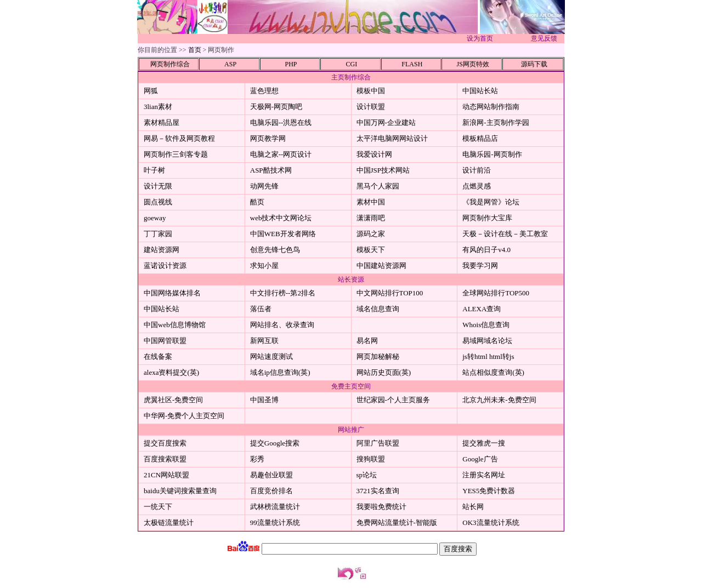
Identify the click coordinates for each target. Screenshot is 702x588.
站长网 (473, 507)
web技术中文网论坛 (281, 218)
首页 (195, 50)
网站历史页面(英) (384, 372)
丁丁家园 (158, 234)
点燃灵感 (477, 186)
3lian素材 (158, 107)
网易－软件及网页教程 (179, 138)
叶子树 (154, 170)
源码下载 (534, 64)
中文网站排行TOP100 (390, 293)
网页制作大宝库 (487, 218)
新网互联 (264, 341)
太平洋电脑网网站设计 (392, 138)
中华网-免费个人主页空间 (184, 416)
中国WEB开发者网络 (283, 234)
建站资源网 (162, 250)
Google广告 (480, 459)
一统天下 (158, 507)
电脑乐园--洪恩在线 (281, 122)
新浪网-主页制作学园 (496, 122)
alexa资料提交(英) (171, 372)
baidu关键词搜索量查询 (180, 491)
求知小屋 (264, 266)
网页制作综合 (170, 64)
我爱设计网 (374, 154)
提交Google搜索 (275, 443)
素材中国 (371, 202)
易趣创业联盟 (271, 475)
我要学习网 (480, 266)
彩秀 (257, 459)
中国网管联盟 (165, 341)
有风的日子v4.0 (486, 250)
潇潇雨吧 (371, 218)
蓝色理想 (264, 91)
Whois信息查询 (486, 325)
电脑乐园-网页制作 (492, 154)
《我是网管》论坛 (491, 202)
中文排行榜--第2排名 (283, 293)
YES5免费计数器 (489, 491)
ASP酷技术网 (271, 170)
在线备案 (158, 356)
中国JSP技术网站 (383, 170)
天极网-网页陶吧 (276, 107)
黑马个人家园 (378, 186)
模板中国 (371, 91)
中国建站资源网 (381, 266)
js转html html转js (488, 356)
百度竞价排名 (271, 491)
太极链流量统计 (169, 523)
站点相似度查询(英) (493, 372)
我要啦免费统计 (381, 507)
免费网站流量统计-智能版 (397, 523)
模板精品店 (480, 138)
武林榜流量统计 (275, 507)
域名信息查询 (378, 309)
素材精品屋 (162, 122)
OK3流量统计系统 (491, 523)
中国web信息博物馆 (175, 325)
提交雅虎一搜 (484, 443)
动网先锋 (264, 186)
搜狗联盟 (371, 459)
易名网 (367, 341)
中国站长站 (480, 91)
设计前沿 (477, 170)
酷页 (257, 202)
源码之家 (371, 234)
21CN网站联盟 (166, 475)
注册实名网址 (484, 475)
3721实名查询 (378, 491)
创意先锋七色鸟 (275, 250)
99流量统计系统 (275, 523)
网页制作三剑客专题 (176, 154)
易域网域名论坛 (487, 341)
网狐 (151, 91)
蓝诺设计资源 (165, 266)
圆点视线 (158, 202)
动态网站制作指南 (491, 107)
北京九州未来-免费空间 (499, 400)
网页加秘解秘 (378, 356)
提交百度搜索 (165, 443)
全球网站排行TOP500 (496, 293)
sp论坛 (367, 475)
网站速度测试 (271, 356)
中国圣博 (264, 400)
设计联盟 (371, 107)
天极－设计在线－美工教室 (505, 234)
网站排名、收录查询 (282, 325)
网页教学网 (268, 138)
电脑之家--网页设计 (281, 154)
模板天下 (371, 250)
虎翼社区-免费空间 (173, 400)
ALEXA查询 (482, 309)
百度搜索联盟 (165, 459)
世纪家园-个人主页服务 (393, 400)
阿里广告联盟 (378, 443)
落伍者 (261, 309)
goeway (155, 218)
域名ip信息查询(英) (280, 372)
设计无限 (158, 186)
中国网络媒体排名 (172, 293)
